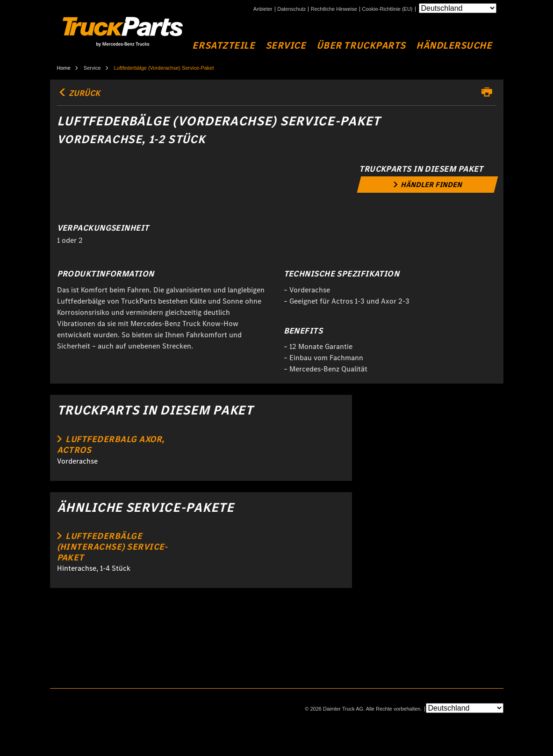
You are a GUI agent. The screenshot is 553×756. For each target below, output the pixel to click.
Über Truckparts (361, 46)
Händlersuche (454, 46)
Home (64, 68)
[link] (428, 185)
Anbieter (263, 9)
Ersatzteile (223, 46)
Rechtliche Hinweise (334, 9)
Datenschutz (291, 9)
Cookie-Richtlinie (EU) (387, 9)
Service (286, 46)
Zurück (79, 93)
